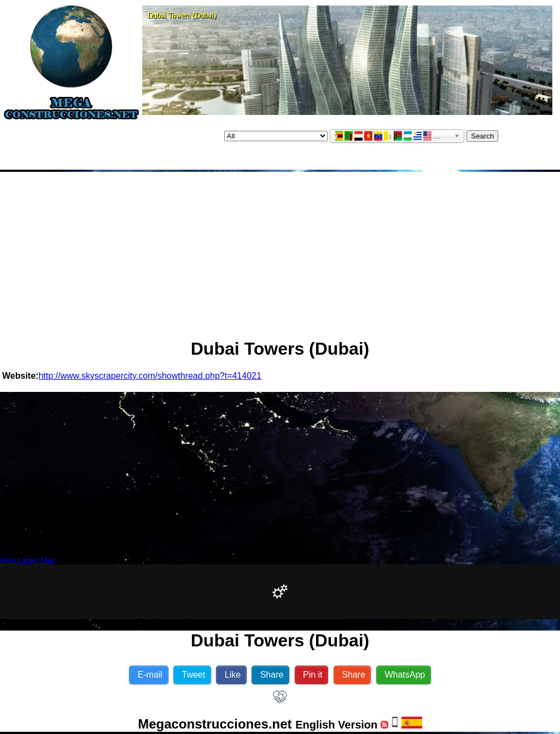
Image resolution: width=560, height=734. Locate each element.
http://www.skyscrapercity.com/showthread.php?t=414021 (150, 376)
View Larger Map (28, 560)
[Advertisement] (280, 251)
